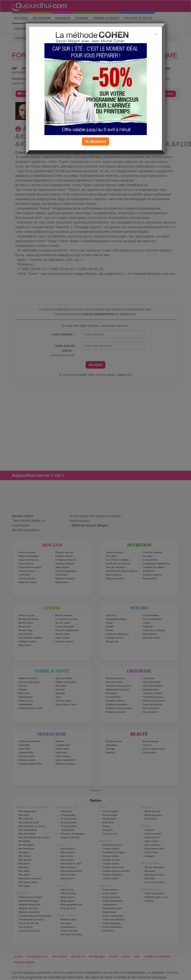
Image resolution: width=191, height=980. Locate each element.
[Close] (156, 34)
